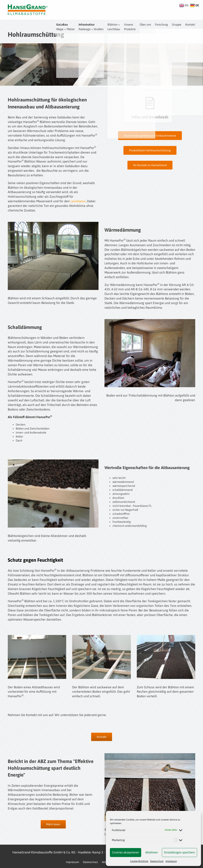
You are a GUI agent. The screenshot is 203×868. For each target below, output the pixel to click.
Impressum (171, 861)
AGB (104, 862)
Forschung (159, 24)
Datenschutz (157, 861)
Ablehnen (152, 852)
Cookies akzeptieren (126, 852)
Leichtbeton (79, 201)
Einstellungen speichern (179, 852)
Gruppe (175, 24)
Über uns (141, 24)
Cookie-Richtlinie (139, 861)
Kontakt (190, 24)
